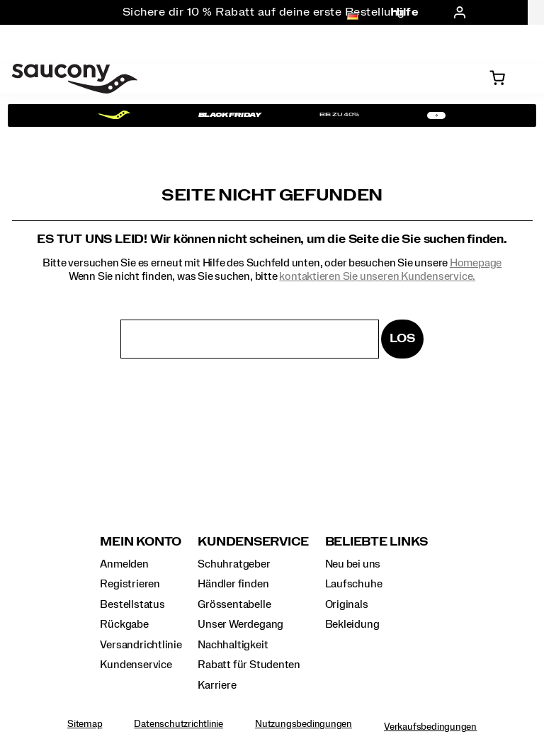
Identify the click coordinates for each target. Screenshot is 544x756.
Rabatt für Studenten (249, 665)
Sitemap (85, 724)
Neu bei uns (353, 564)
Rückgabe (124, 624)
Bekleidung (352, 624)
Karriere (217, 685)
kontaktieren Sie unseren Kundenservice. (377, 276)
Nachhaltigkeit (233, 645)
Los (402, 338)
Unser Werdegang (240, 624)
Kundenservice (136, 665)
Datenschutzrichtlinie (178, 724)
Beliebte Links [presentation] (377, 542)
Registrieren (130, 584)
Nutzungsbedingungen (304, 724)
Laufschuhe (354, 584)
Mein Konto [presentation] (141, 542)
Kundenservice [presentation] (253, 542)
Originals (347, 604)
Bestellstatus (132, 604)
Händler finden (233, 584)
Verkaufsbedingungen (430, 727)
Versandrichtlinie (141, 645)
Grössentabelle (234, 604)
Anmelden (124, 564)
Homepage (476, 263)
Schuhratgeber (234, 564)
